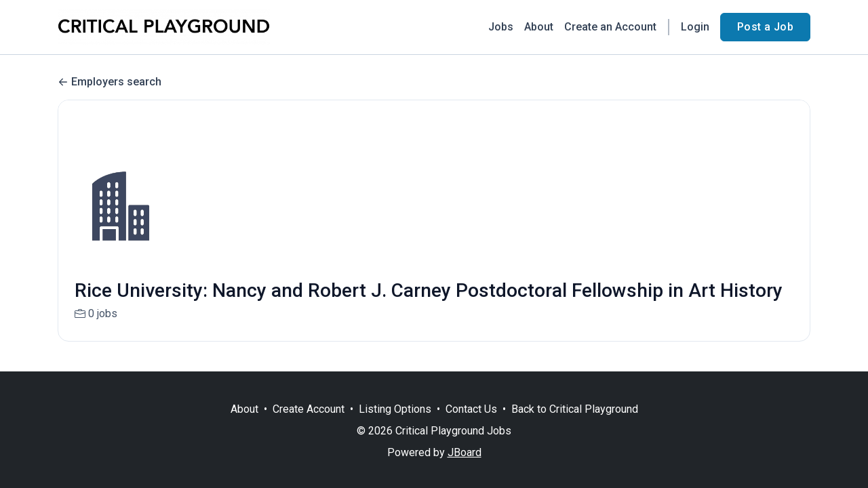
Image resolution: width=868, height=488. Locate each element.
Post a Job (765, 27)
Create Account (309, 409)
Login (695, 27)
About (539, 27)
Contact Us (471, 409)
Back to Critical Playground (575, 409)
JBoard (465, 452)
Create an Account (610, 27)
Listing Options (395, 409)
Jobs (501, 27)
